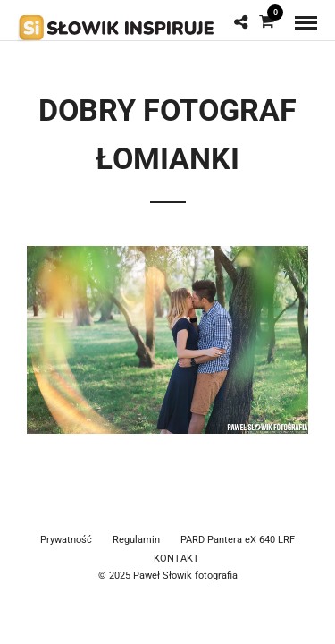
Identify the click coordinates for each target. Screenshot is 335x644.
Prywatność (66, 540)
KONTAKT (176, 559)
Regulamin (136, 540)
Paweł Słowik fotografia (185, 576)
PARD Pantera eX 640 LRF (238, 540)
